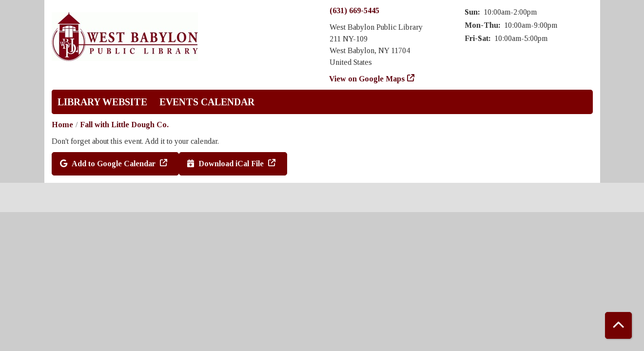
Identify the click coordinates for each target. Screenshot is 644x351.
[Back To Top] (618, 325)
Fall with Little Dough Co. (124, 125)
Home (62, 125)
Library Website (102, 102)
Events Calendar (207, 102)
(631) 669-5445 (354, 10)
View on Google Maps (367, 79)
